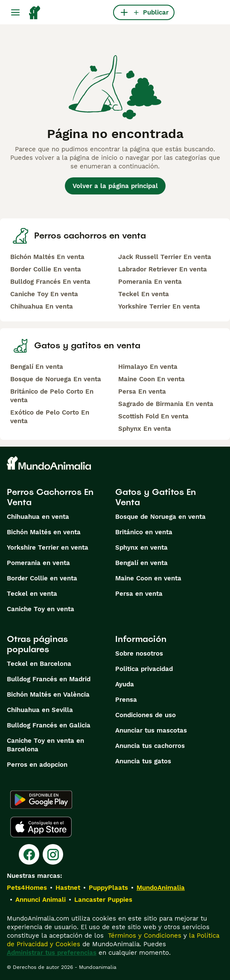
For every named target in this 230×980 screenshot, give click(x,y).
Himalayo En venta (148, 367)
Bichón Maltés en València (48, 695)
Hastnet (68, 888)
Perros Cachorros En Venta (50, 497)
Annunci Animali (41, 900)
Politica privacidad (144, 669)
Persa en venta (139, 594)
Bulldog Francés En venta (50, 282)
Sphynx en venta (141, 547)
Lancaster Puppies (103, 900)
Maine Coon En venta (151, 379)
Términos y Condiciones (144, 936)
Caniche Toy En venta (44, 294)
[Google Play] (41, 800)
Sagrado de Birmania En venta (166, 404)
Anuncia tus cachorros (150, 746)
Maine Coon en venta (148, 578)
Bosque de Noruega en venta (160, 517)
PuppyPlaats (108, 888)
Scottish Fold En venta (153, 416)
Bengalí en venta (141, 563)
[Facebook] (29, 854)
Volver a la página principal (115, 186)
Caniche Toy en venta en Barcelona (45, 745)
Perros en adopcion (37, 765)
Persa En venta (142, 391)
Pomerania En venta (150, 282)
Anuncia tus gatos (143, 761)
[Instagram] (53, 854)
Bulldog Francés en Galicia (49, 725)
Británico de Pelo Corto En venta (52, 396)
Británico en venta (144, 532)
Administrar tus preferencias (52, 953)
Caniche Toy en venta (41, 609)
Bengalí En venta (37, 367)
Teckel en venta (32, 594)
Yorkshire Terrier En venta (159, 306)
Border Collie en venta (42, 578)
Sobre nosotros (139, 653)
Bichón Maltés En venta (47, 257)
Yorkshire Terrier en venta (48, 547)
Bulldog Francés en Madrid (49, 679)
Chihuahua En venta (42, 306)
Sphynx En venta (145, 429)
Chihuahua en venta (38, 517)
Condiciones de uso (146, 715)
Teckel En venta (144, 294)
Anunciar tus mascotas (151, 730)
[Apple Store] (41, 827)
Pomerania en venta (38, 563)
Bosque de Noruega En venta (56, 379)
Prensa (126, 700)
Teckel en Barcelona (39, 664)
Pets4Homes (27, 888)
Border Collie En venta (46, 269)
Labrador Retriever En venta (163, 269)
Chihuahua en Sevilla (40, 710)
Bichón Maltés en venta (44, 532)
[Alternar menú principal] (15, 12)
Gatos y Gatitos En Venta (156, 497)
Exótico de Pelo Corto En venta (50, 417)
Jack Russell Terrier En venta (165, 257)
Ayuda (125, 684)
